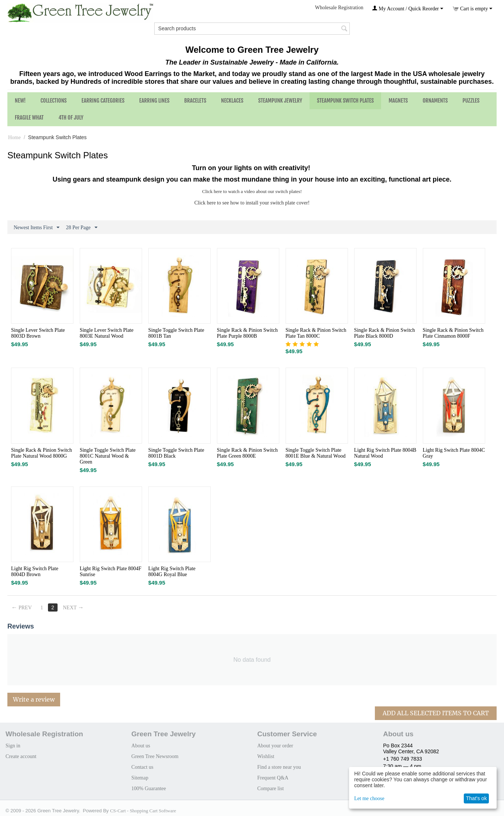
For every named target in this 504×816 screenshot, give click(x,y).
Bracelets (195, 101)
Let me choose (369, 798)
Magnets (398, 101)
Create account (21, 756)
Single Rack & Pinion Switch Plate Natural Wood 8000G (42, 453)
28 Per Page (82, 228)
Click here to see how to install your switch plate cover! (252, 203)
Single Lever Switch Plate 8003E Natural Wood (107, 333)
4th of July (71, 118)
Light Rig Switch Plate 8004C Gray (454, 453)
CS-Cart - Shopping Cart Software (143, 811)
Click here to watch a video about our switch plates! (252, 191)
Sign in (13, 746)
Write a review (34, 699)
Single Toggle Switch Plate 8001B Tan (176, 333)
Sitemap (140, 778)
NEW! (20, 101)
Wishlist (266, 756)
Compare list (270, 789)
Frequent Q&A (273, 778)
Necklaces (232, 101)
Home (14, 137)
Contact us (142, 767)
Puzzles (471, 101)
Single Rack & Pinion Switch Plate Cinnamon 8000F (453, 333)
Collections (54, 101)
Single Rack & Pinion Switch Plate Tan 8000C (316, 333)
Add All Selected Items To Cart (436, 713)
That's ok (476, 798)
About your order (275, 746)
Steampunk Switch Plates (345, 101)
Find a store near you (279, 767)
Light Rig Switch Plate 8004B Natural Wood (385, 453)
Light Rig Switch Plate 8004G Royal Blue (172, 571)
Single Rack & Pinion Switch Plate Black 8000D (385, 333)
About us (141, 746)
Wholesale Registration (339, 8)
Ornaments (435, 101)
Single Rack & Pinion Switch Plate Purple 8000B (247, 333)
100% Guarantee (149, 789)
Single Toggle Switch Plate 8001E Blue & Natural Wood (316, 453)
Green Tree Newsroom (155, 756)
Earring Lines (154, 101)
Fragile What (29, 118)
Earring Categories (103, 101)
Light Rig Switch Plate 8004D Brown (35, 571)
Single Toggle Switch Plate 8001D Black (176, 453)
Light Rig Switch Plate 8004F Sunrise (111, 571)
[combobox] (252, 29)
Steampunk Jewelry (280, 101)
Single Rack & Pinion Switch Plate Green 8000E (247, 453)
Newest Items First (37, 228)
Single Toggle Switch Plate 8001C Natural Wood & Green (108, 456)
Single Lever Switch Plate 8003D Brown (38, 333)
